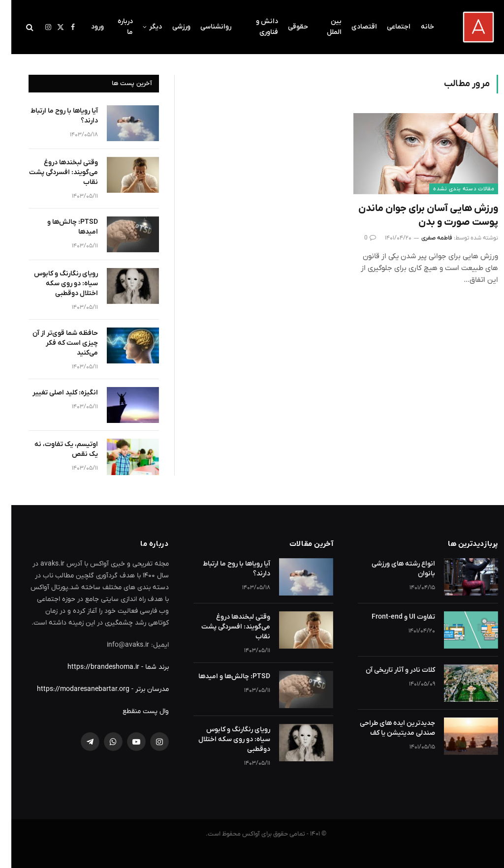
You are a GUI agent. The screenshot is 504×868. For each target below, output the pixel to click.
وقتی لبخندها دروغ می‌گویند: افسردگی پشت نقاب (52, 172)
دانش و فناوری (256, 27)
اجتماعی (387, 27)
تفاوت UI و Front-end (392, 617)
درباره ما (114, 27)
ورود (86, 27)
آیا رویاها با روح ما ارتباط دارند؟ (53, 116)
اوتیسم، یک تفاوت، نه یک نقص (55, 449)
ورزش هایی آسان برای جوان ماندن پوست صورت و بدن (417, 215)
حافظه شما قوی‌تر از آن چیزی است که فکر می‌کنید (54, 343)
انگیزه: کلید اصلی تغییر (54, 393)
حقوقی (287, 27)
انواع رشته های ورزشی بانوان (392, 569)
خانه (416, 27)
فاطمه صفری (425, 238)
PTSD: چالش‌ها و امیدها (61, 227)
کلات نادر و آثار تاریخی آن (389, 670)
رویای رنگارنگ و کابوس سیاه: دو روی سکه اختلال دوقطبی (55, 284)
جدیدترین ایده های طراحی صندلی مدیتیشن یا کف (386, 728)
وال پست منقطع (134, 711)
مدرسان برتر (141, 689)
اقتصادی (353, 27)
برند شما (146, 667)
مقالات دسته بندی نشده (452, 189)
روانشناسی (205, 27)
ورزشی (170, 27)
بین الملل (323, 27)
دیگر (144, 27)
